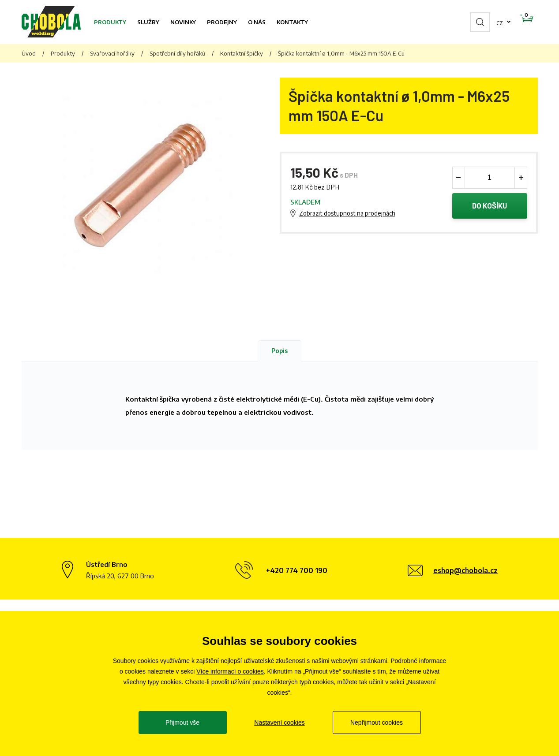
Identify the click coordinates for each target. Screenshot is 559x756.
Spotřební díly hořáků (177, 53)
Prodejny (222, 22)
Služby (148, 22)
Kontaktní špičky (242, 53)
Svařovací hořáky (112, 53)
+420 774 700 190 (297, 570)
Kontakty (292, 22)
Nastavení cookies (279, 722)
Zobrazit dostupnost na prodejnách (347, 214)
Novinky (183, 22)
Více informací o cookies (230, 671)
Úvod (29, 53)
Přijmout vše (182, 722)
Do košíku (490, 206)
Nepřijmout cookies (377, 722)
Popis (279, 351)
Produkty (110, 22)
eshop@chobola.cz (465, 570)
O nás (257, 22)
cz (472, 22)
